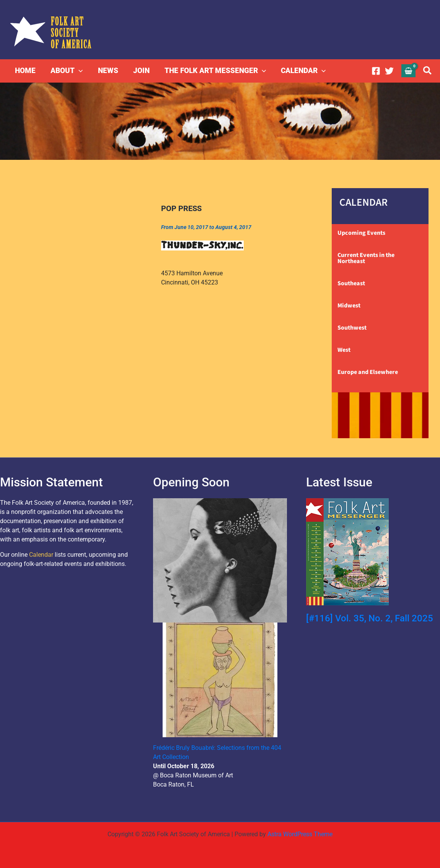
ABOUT (66, 71)
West (344, 350)
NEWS (107, 71)
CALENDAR (301, 71)
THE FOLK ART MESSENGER (213, 71)
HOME (25, 71)
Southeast (351, 283)
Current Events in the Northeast (366, 258)
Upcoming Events (361, 233)
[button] (78, 71)
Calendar (41, 555)
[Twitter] (389, 71)
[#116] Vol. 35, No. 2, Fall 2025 (370, 618)
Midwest (349, 306)
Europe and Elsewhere (368, 372)
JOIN (140, 71)
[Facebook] (376, 71)
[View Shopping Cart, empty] (409, 71)
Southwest (352, 328)
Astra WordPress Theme (300, 834)
